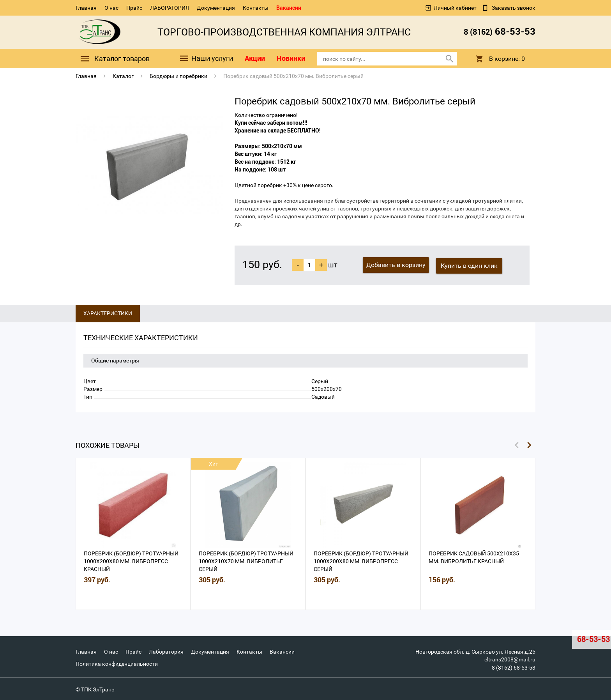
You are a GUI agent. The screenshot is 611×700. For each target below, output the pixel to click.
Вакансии (289, 8)
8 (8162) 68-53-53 (514, 666)
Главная (86, 8)
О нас (111, 8)
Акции (255, 58)
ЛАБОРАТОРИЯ (170, 8)
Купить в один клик (470, 265)
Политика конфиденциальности (117, 663)
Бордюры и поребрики (178, 76)
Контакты (256, 8)
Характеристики (108, 313)
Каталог (123, 76)
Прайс (134, 8)
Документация (216, 8)
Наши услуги (206, 59)
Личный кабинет (455, 8)
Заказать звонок (513, 8)
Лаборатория (166, 651)
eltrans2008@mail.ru (510, 659)
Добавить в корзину (396, 265)
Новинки (291, 58)
